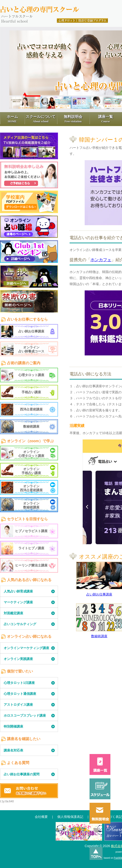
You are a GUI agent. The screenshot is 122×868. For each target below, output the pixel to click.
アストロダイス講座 (18, 705)
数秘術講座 (99, 636)
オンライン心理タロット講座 (31, 454)
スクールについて (41, 119)
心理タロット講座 (31, 375)
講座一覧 (106, 119)
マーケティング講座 (18, 602)
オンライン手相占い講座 (31, 471)
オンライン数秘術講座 (31, 505)
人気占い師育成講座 (18, 591)
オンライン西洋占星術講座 (31, 488)
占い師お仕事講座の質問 (22, 774)
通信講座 (79, 833)
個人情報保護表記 (70, 817)
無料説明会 (73, 119)
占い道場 (29, 227)
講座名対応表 (13, 750)
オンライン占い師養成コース (31, 349)
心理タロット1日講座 (19, 683)
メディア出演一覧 (29, 146)
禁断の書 (29, 301)
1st (29, 252)
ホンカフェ (101, 260)
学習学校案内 (29, 202)
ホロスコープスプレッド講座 (25, 715)
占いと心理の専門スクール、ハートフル (55, 10)
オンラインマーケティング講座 (26, 648)
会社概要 (41, 817)
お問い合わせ (29, 791)
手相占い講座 (31, 392)
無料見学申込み (29, 175)
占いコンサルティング (20, 624)
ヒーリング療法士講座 (31, 565)
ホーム (12, 119)
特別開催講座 (13, 726)
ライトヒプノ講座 (31, 548)
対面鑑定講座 (13, 613)
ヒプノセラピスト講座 (31, 531)
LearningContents (29, 282)
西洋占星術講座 (31, 409)
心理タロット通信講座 (20, 694)
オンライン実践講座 (18, 659)
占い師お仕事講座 (99, 594)
